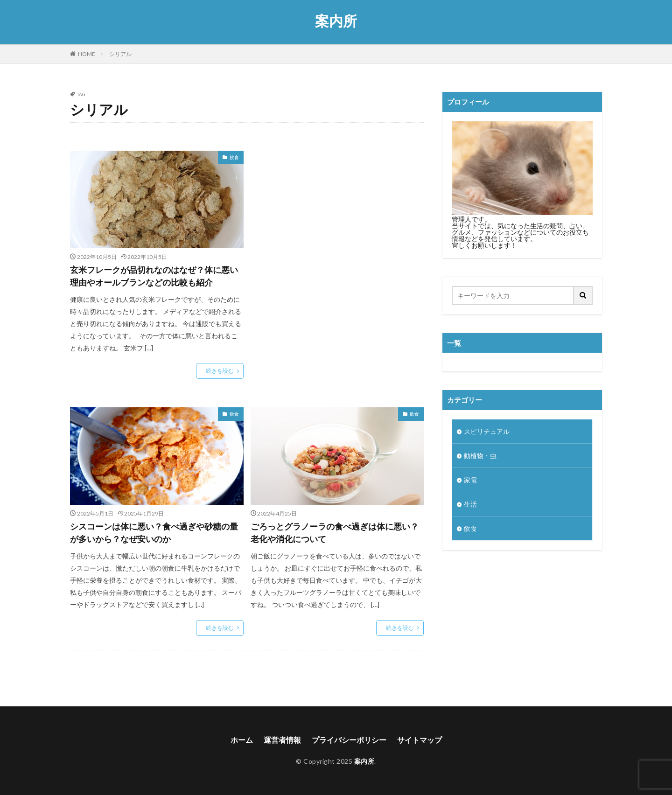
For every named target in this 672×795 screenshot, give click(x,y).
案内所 (336, 21)
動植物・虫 (480, 456)
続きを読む (220, 371)
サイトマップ (420, 740)
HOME (87, 54)
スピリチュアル (487, 431)
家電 (470, 480)
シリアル (120, 54)
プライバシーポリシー (349, 740)
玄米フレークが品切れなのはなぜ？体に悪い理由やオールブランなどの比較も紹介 (154, 276)
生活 (470, 504)
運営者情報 (282, 740)
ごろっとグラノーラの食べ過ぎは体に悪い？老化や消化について (335, 533)
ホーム (242, 740)
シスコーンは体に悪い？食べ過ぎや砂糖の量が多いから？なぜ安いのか (154, 533)
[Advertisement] (337, 225)
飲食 (234, 157)
